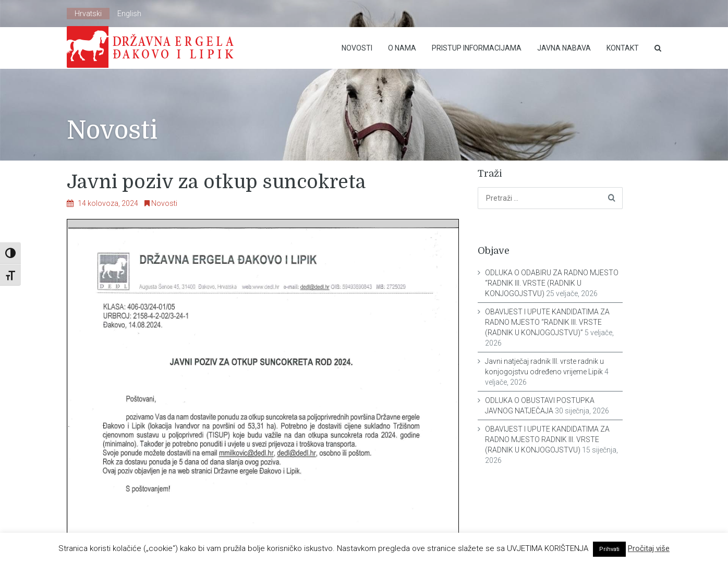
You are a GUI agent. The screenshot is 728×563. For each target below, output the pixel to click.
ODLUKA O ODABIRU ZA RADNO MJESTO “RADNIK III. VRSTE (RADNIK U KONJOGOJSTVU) (552, 283)
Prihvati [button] (609, 549)
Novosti (357, 48)
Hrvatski (88, 14)
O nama (402, 48)
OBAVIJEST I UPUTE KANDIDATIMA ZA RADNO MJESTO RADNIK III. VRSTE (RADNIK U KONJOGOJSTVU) (547, 439)
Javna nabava (564, 48)
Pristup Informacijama (477, 48)
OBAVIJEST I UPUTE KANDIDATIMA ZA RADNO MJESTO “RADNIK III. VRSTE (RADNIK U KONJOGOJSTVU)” (547, 322)
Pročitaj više (649, 548)
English (129, 14)
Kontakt (623, 48)
